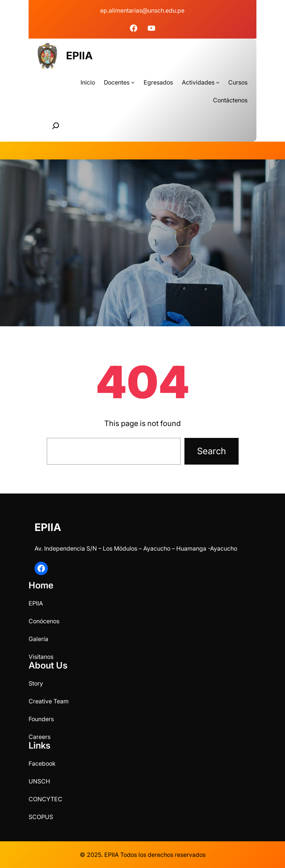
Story (36, 683)
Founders (41, 719)
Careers (40, 737)
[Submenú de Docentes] (133, 82)
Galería (38, 639)
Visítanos (41, 657)
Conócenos (44, 621)
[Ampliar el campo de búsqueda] (56, 126)
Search (212, 451)
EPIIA (79, 56)
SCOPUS (41, 817)
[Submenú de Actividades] (218, 82)
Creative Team (49, 701)
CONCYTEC (45, 799)
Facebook (42, 763)
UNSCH (39, 781)
